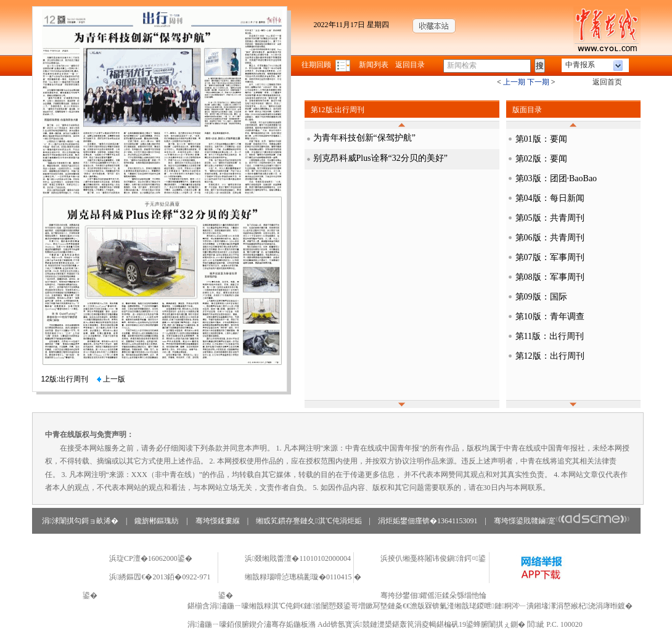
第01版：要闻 (541, 139)
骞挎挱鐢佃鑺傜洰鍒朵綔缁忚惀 (433, 595)
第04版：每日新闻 (550, 198)
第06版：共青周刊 (550, 238)
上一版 (111, 379)
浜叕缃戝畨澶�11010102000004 (298, 558)
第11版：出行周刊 (550, 336)
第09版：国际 (541, 297)
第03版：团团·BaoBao (556, 178)
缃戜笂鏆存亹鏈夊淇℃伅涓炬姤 (309, 521)
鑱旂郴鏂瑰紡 (157, 521)
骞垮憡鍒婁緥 (218, 521)
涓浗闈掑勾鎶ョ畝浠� (80, 521)
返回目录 (410, 65)
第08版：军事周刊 (550, 277)
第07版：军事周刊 (550, 257)
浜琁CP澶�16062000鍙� (151, 558)
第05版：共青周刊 (550, 218)
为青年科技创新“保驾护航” (364, 138)
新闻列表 (374, 65)
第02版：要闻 (541, 159)
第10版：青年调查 (550, 316)
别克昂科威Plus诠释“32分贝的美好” (381, 158)
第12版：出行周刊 (550, 356)
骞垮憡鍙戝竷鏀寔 (562, 521)
